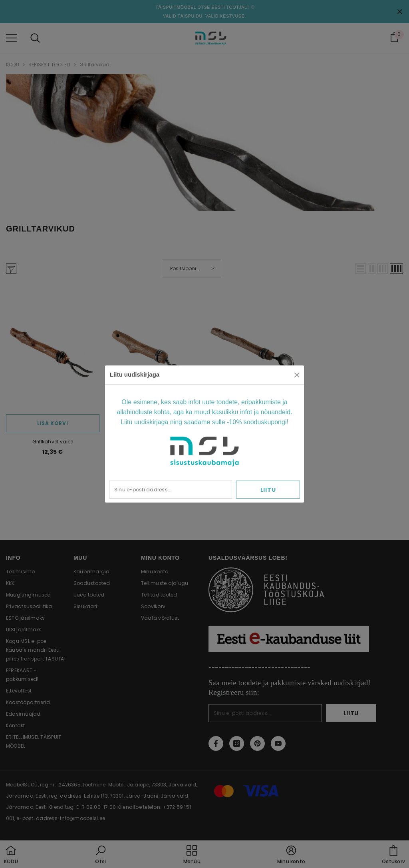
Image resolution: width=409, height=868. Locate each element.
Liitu (268, 490)
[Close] (297, 375)
